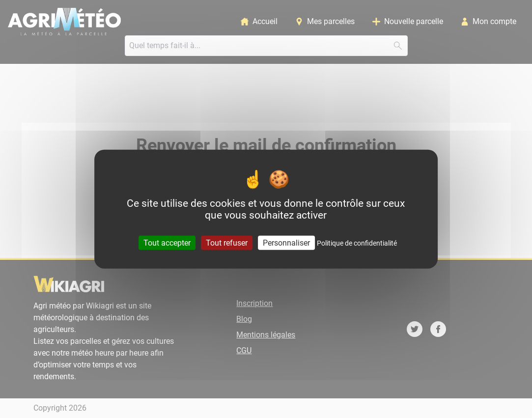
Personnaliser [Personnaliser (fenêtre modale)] (286, 243)
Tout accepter (167, 243)
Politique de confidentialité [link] (357, 243)
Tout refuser (227, 243)
